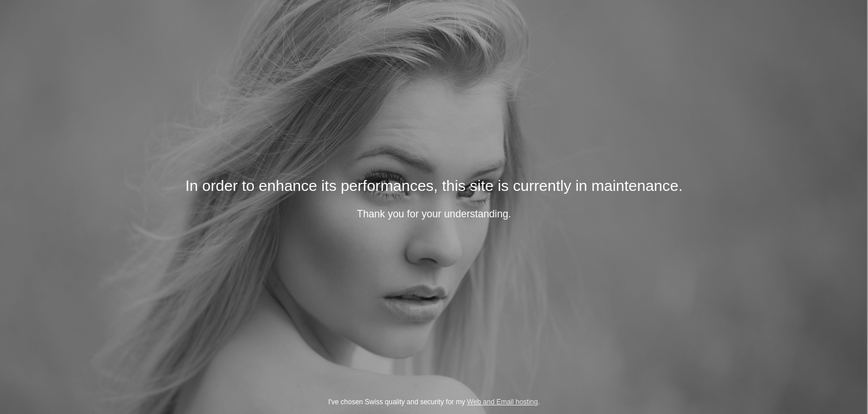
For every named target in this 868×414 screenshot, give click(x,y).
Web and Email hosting (502, 402)
